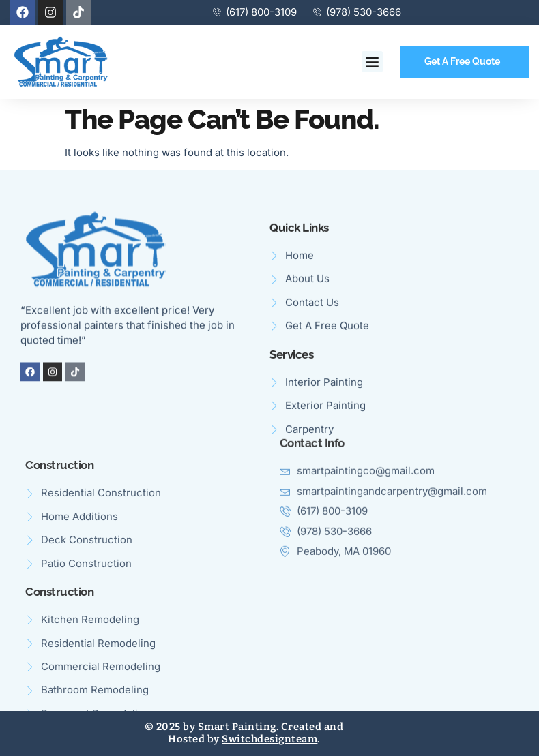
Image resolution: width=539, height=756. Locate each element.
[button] (373, 62)
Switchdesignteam (269, 739)
